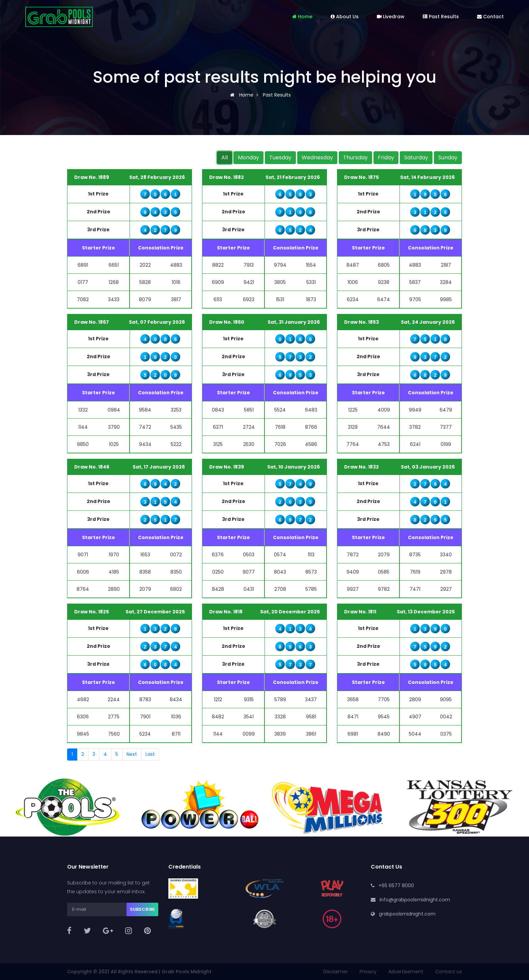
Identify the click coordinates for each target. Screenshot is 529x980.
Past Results (441, 17)
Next (132, 754)
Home (302, 17)
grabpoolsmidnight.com (407, 914)
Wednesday (317, 157)
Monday (248, 157)
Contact (490, 17)
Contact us (449, 972)
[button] (44, 807)
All (225, 157)
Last (150, 754)
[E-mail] (97, 909)
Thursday (355, 157)
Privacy (368, 972)
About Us (345, 17)
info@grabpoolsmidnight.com (415, 900)
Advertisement (406, 972)
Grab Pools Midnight (187, 972)
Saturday (416, 157)
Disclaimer (336, 972)
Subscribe (142, 909)
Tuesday (280, 157)
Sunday (448, 157)
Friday (386, 157)
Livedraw (391, 17)
